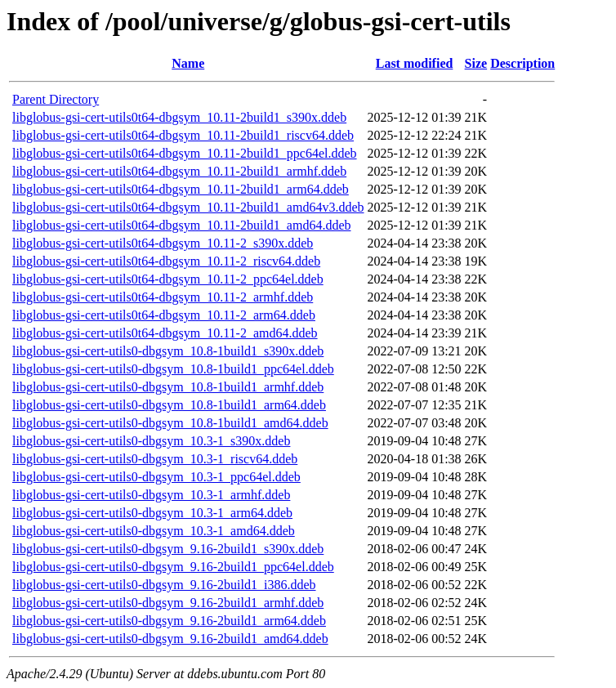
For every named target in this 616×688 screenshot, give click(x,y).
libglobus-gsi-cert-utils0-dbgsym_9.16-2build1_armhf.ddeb (168, 603)
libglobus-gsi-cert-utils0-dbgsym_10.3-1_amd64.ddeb (154, 531)
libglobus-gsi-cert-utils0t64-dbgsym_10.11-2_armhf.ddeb (163, 297)
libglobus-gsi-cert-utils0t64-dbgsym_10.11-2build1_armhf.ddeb (179, 171)
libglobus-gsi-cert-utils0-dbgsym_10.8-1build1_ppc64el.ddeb (173, 369)
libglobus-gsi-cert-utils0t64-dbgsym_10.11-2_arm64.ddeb (164, 315)
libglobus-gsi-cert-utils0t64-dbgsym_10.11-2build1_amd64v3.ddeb (188, 207)
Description (522, 63)
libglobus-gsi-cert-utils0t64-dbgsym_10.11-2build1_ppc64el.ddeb (185, 153)
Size (476, 63)
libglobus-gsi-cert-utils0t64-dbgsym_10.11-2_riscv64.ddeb (166, 261)
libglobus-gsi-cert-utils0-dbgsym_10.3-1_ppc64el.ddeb (156, 477)
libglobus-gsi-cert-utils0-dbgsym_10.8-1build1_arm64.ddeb (169, 405)
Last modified (415, 63)
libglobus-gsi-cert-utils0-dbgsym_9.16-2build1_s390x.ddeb (168, 549)
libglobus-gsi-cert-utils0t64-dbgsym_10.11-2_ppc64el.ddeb (168, 279)
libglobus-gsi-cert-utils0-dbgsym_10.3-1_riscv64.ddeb (155, 459)
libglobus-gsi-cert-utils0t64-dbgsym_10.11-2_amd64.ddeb (165, 333)
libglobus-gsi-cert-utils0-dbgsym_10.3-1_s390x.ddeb (151, 441)
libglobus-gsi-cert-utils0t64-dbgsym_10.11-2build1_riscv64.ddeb (183, 135)
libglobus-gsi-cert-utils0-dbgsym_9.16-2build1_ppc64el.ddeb (173, 567)
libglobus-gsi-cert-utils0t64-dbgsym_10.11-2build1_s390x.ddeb (179, 117)
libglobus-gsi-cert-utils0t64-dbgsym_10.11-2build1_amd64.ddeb (181, 225)
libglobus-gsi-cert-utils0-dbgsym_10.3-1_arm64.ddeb (152, 513)
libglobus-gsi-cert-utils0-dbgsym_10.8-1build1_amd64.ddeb (170, 423)
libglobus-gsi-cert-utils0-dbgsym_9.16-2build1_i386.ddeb (164, 585)
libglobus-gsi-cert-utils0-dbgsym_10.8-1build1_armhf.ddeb (168, 387)
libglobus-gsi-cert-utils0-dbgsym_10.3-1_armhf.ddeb (151, 495)
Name (188, 63)
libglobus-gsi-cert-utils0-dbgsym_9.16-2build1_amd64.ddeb (170, 639)
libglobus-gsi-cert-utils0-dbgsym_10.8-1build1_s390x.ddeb (168, 351)
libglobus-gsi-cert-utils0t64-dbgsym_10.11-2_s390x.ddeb (163, 243)
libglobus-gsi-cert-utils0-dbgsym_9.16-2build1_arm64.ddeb (169, 621)
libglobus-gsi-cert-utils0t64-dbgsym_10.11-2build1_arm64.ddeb (181, 189)
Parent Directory (56, 99)
